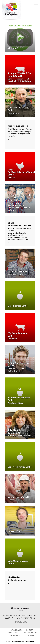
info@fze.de (20, 622)
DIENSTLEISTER (13, 633)
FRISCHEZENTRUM (30, 633)
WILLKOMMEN (17, 630)
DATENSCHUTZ (16, 635)
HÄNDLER (29, 630)
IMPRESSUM (30, 635)
